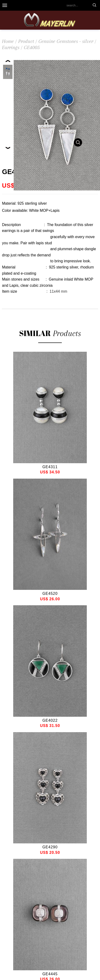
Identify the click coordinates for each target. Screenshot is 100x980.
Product (26, 41)
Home (8, 41)
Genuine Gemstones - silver (66, 41)
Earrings (11, 47)
